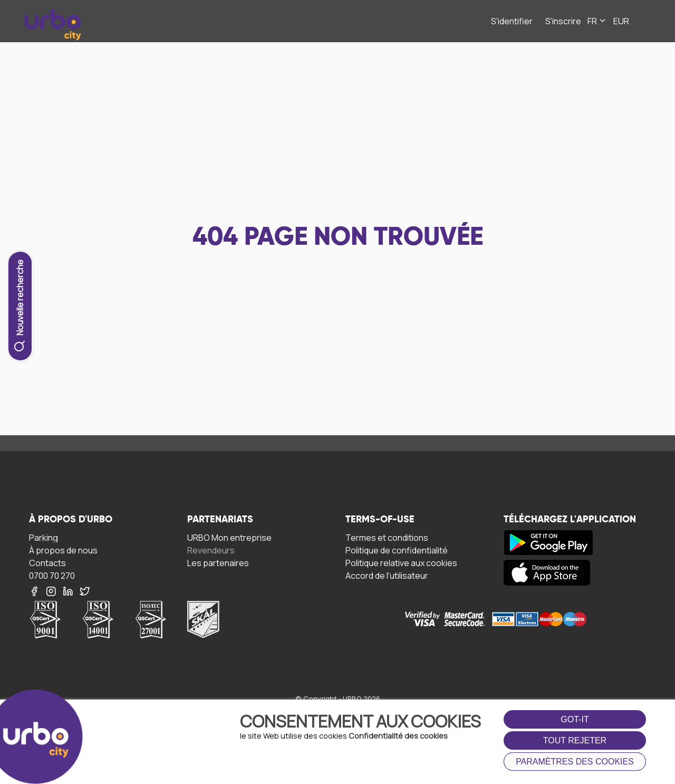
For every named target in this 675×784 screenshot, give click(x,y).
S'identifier (512, 21)
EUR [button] (621, 21)
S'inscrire (563, 21)
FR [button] (597, 21)
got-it (575, 719)
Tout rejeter (575, 740)
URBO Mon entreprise (229, 537)
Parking (44, 537)
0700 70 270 (52, 575)
